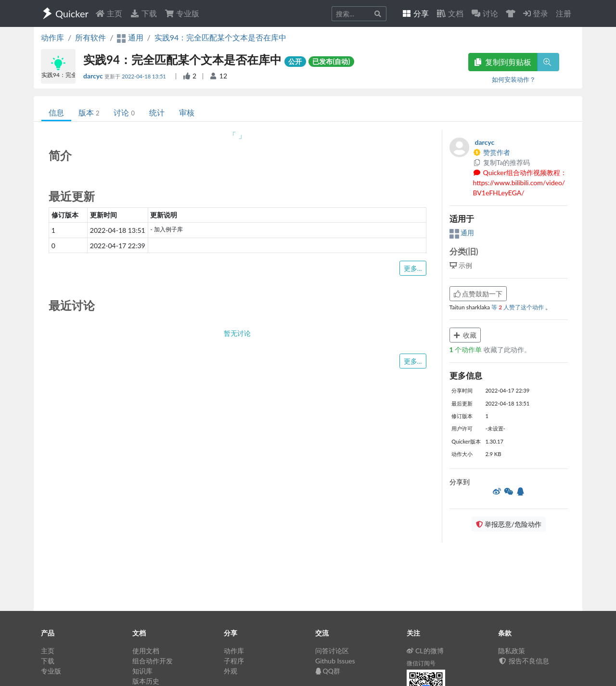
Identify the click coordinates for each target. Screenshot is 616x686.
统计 (157, 112)
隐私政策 (512, 651)
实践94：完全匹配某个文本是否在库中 (221, 37)
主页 (109, 13)
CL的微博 (425, 651)
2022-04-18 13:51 (145, 76)
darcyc (94, 76)
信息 (56, 112)
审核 (187, 112)
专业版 (182, 13)
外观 (231, 671)
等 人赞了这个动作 (518, 307)
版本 (89, 112)
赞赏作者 (492, 152)
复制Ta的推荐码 (502, 162)
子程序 (234, 661)
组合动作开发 (153, 661)
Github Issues (335, 661)
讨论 (124, 112)
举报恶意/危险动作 (509, 524)
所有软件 (90, 37)
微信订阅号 (421, 663)
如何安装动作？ (514, 79)
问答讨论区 (332, 651)
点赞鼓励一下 (478, 294)
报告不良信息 (524, 661)
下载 (143, 13)
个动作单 (467, 349)
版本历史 (146, 681)
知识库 (142, 671)
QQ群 (328, 671)
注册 (564, 13)
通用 (462, 233)
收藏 (465, 335)
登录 (536, 13)
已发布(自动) (331, 61)
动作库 (52, 37)
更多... (413, 268)
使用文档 (146, 651)
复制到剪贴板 (503, 62)
